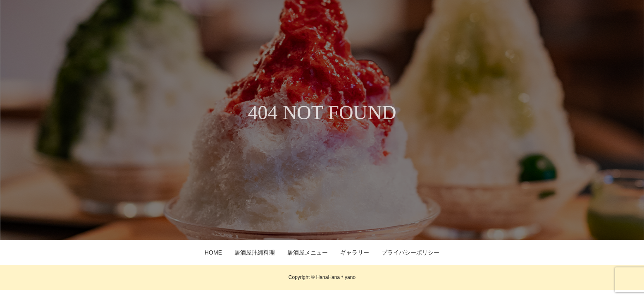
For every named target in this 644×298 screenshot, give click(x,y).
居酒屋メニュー (308, 252)
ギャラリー (355, 252)
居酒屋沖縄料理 (255, 252)
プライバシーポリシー (410, 252)
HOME (213, 252)
